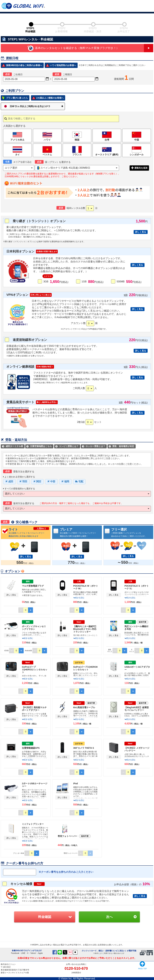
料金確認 (45, 917)
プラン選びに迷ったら (17, 98)
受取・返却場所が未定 (121, 446)
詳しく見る (141, 232)
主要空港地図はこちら (39, 446)
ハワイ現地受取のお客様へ (63, 65)
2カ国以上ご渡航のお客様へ (50, 98)
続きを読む (79, 598)
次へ (109, 917)
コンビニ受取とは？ (67, 446)
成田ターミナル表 (13, 446)
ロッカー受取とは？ (94, 446)
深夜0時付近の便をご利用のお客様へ (24, 65)
